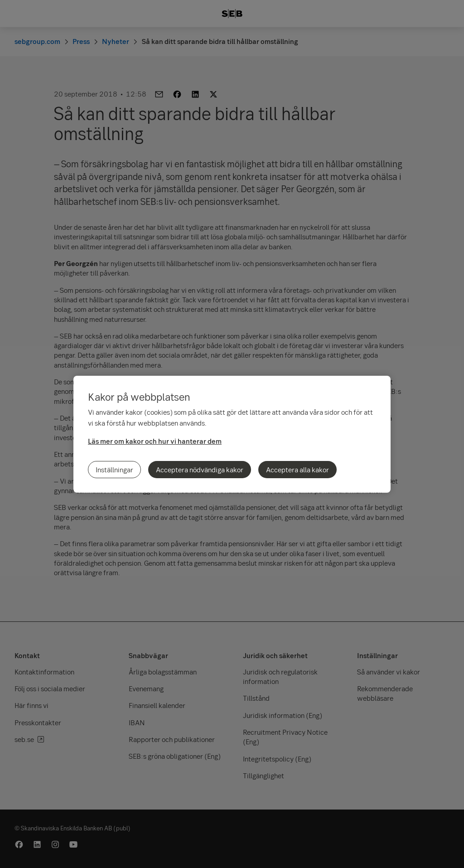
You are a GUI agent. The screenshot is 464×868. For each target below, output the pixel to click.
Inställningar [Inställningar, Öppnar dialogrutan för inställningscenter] (114, 470)
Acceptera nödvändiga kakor (200, 470)
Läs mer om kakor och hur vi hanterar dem (155, 441)
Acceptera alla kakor (297, 470)
